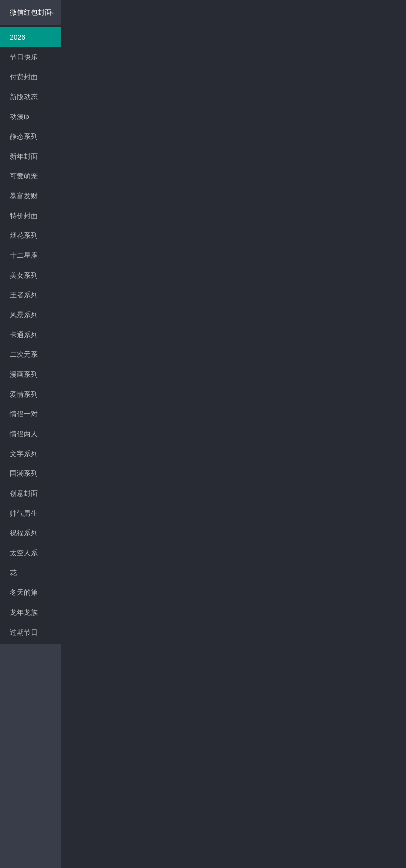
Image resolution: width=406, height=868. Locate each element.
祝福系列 (24, 533)
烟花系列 (24, 235)
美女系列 (24, 275)
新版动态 (24, 97)
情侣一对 (24, 414)
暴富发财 (24, 196)
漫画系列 (24, 374)
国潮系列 (24, 473)
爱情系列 (24, 394)
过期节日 (24, 632)
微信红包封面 (32, 12)
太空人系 (24, 553)
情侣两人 (24, 434)
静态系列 (24, 136)
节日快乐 (24, 57)
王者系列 (24, 295)
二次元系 (24, 354)
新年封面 (24, 156)
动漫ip (20, 116)
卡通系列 (24, 335)
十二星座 (24, 255)
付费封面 (24, 77)
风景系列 (24, 315)
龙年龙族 (24, 612)
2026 (18, 37)
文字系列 (24, 454)
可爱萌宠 (24, 176)
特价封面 (24, 216)
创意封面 (24, 493)
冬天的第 (24, 592)
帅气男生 (24, 513)
